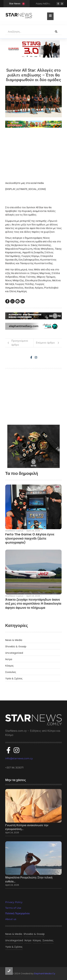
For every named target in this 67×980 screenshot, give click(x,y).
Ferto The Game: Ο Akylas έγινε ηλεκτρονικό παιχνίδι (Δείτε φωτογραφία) (30, 538)
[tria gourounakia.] (33, 124)
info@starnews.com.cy (19, 758)
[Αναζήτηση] (28, 32)
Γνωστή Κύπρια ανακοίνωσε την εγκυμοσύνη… (27, 827)
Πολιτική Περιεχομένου (17, 913)
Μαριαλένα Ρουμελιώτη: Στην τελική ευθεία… (29, 879)
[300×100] (33, 49)
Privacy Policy (14, 902)
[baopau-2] (33, 446)
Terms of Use (13, 908)
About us (11, 919)
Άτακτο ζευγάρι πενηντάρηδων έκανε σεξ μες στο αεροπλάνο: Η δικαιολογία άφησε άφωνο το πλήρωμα (33, 604)
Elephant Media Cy (45, 974)
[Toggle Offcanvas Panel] (50, 16)
